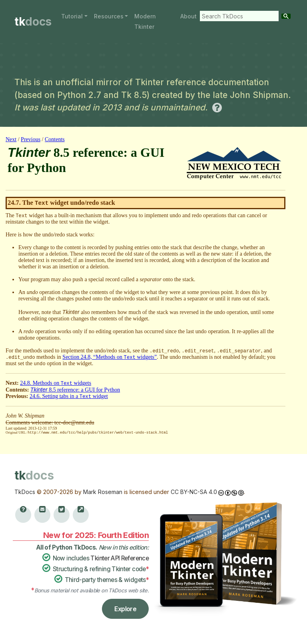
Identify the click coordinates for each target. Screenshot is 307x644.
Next (11, 139)
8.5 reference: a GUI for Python (75, 390)
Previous (31, 139)
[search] (237, 16)
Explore (125, 608)
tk (33, 22)
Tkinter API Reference (120, 558)
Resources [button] (109, 16)
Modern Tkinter (145, 21)
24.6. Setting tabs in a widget (69, 396)
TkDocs (25, 491)
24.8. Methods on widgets (56, 383)
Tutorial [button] (72, 16)
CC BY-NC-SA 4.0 (194, 491)
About (188, 16)
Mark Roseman (103, 491)
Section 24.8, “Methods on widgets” (110, 357)
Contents (55, 139)
